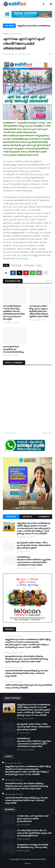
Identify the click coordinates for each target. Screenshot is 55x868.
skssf (39, 265)
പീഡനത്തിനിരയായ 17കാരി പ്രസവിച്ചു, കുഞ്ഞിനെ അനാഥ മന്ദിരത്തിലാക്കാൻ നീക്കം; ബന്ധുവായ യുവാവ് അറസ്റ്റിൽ (14, 313)
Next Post (46, 433)
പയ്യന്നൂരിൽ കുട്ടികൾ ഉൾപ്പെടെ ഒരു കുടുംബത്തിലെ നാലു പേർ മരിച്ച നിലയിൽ (28, 686)
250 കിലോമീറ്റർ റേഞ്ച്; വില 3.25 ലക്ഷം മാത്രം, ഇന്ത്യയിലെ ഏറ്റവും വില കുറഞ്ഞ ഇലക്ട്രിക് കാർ (34, 833)
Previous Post (11, 433)
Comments (44, 517)
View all (49, 281)
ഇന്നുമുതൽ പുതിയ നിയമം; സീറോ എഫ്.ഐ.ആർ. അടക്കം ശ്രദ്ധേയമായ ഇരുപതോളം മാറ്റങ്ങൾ (34, 545)
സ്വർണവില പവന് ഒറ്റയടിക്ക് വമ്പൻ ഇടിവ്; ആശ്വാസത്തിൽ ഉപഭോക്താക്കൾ (33, 819)
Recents (27, 517)
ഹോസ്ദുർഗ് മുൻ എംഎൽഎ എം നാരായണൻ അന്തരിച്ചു (13, 349)
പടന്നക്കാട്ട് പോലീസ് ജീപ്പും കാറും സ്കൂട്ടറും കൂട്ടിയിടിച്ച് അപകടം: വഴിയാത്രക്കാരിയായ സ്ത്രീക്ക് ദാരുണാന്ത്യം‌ (39, 311)
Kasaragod (29, 265)
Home (6, 34)
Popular (11, 517)
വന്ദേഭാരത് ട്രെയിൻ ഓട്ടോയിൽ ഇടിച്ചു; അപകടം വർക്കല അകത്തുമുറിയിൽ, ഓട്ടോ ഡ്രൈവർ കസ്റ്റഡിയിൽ (27, 673)
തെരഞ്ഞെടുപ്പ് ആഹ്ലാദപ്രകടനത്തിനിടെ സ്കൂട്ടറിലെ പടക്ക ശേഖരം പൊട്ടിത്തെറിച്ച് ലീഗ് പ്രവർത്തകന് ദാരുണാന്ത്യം (34, 561)
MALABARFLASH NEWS (36, 859)
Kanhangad (16, 34)
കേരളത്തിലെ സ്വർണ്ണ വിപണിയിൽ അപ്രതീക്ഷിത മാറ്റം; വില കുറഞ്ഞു (32, 846)
